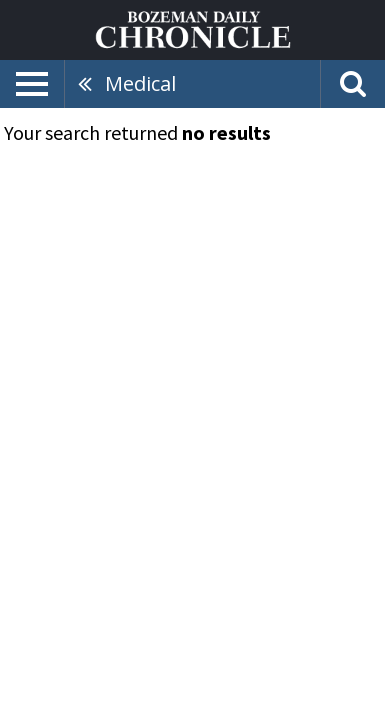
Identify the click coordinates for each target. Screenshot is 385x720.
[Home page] (193, 28)
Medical (140, 83)
